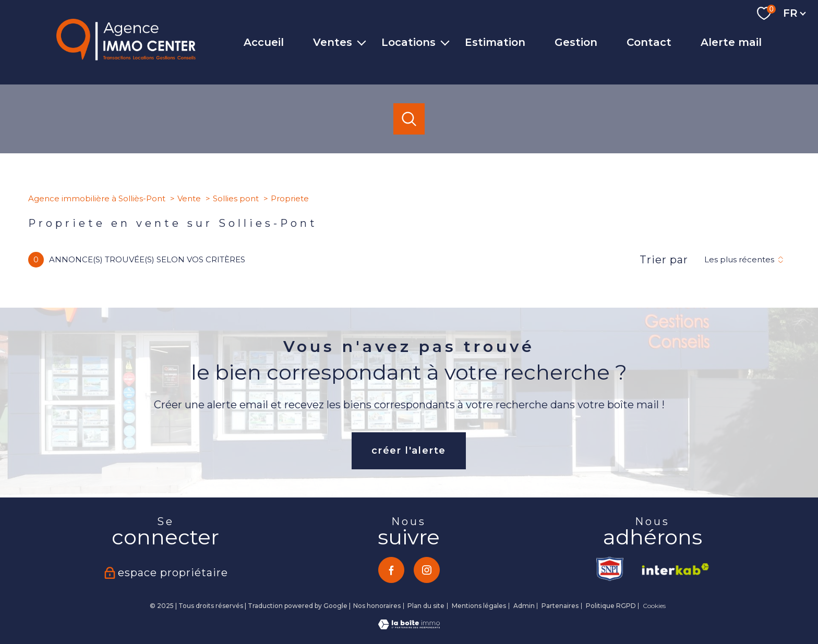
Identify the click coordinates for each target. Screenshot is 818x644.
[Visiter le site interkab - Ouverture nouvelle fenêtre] (672, 569)
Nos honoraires (377, 606)
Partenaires (560, 606)
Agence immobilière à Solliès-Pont (97, 198)
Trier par (664, 260)
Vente (189, 198)
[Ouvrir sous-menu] (362, 42)
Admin (524, 606)
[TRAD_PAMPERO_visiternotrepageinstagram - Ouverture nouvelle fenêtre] (427, 570)
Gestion (576, 42)
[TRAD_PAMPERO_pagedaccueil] (126, 57)
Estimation (495, 42)
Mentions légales (479, 606)
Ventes (333, 42)
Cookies (654, 606)
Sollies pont (236, 198)
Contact (649, 42)
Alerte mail (731, 42)
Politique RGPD (611, 606)
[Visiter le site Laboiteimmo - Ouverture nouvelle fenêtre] (409, 626)
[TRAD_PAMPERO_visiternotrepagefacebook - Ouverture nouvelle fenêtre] (391, 570)
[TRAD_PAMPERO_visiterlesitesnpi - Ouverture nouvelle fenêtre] (611, 569)
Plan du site (426, 606)
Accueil (264, 42)
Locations (408, 42)
